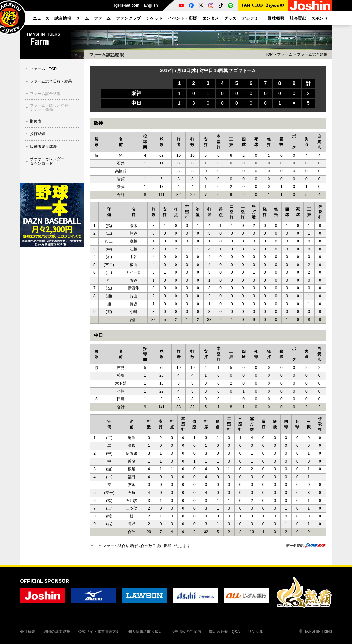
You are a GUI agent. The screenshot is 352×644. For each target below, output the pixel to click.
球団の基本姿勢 (57, 632)
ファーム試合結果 (45, 94)
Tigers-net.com (126, 5)
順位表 (36, 121)
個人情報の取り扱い (145, 632)
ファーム (285, 54)
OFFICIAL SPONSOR (45, 581)
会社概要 (28, 632)
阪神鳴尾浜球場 (43, 147)
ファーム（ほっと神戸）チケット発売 (51, 107)
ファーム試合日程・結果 (51, 81)
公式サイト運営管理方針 (99, 632)
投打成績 (38, 134)
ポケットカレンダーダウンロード (47, 161)
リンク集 (255, 632)
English (151, 5)
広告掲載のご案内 (186, 632)
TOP (269, 54)
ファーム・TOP (43, 69)
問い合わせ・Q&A (224, 632)
